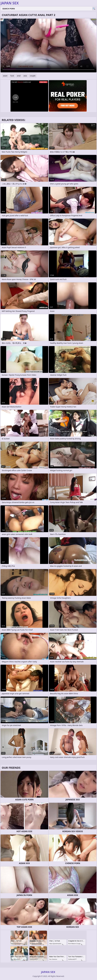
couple (33, 76)
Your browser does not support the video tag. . (48, 45)
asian (5, 76)
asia (25, 76)
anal (19, 76)
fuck (12, 76)
